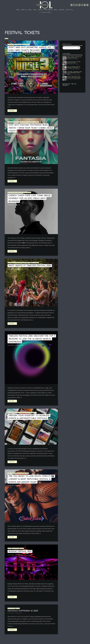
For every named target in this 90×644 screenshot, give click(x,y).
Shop (35, 10)
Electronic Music (19, 192)
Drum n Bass (11, 44)
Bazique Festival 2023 (20, 551)
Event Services (48, 10)
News (55, 10)
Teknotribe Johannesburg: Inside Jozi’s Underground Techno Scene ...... (74, 73)
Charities (61, 10)
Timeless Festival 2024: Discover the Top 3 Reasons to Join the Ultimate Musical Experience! (32, 339)
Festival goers (18, 44)
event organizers (12, 412)
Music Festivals (26, 44)
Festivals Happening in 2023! (23, 611)
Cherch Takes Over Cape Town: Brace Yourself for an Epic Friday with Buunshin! (30, 198)
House (29, 263)
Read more (12, 111)
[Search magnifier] (79, 48)
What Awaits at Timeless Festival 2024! (30, 266)
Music (30, 10)
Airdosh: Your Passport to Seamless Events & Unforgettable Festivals (29, 417)
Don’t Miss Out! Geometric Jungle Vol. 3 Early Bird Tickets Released (31, 49)
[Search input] (71, 48)
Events (40, 10)
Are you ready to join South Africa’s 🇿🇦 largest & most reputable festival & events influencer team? (31, 479)
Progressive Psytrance (33, 122)
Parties (25, 122)
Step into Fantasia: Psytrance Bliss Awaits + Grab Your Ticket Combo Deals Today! (31, 128)
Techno (22, 548)
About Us (24, 10)
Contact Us (69, 10)
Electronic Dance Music (13, 263)
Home (18, 10)
